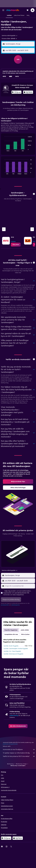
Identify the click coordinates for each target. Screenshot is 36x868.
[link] (16, 245)
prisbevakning (14, 716)
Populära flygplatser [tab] (11, 630)
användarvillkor (5, 605)
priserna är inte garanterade (10, 744)
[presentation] (28, 92)
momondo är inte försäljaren (19, 750)
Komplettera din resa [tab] (11, 634)
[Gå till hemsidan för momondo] (13, 10)
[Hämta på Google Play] (16, 92)
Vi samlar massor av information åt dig (19, 753)
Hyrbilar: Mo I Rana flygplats (12, 651)
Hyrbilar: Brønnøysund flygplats (13, 654)
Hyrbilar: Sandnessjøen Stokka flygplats (16, 649)
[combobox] (10, 36)
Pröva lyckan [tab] (25, 634)
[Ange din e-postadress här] (20, 586)
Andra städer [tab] (25, 630)
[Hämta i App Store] (28, 92)
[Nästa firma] (32, 229)
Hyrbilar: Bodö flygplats (11, 646)
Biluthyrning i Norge (21, 764)
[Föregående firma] (4, 229)
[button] (3, 10)
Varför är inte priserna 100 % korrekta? (19, 756)
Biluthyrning (10, 764)
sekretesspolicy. (16, 605)
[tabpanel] (18, 148)
